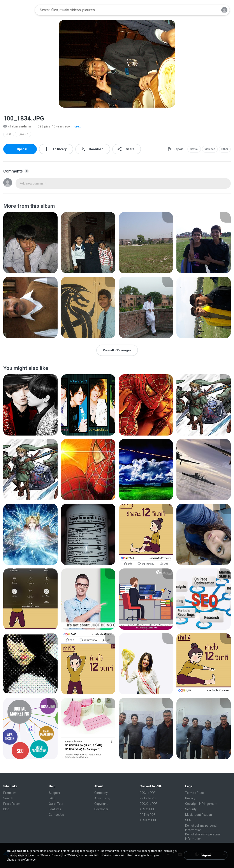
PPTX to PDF (148, 798)
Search (8, 798)
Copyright (101, 804)
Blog (6, 809)
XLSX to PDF (148, 820)
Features (55, 809)
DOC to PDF (148, 793)
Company (101, 793)
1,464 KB (23, 134)
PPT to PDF (147, 815)
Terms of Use (194, 793)
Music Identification (199, 815)
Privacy (190, 798)
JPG (9, 134)
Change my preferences (21, 860)
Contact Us (56, 815)
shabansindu (15, 126)
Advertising (102, 798)
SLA (188, 820)
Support (54, 793)
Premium (10, 793)
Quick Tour (56, 804)
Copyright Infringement (201, 804)
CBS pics (41, 126)
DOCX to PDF (149, 804)
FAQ (52, 798)
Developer (101, 809)
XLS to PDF (147, 809)
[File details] (30, 243)
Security (191, 809)
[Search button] (212, 10)
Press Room (12, 804)
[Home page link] (18, 10)
